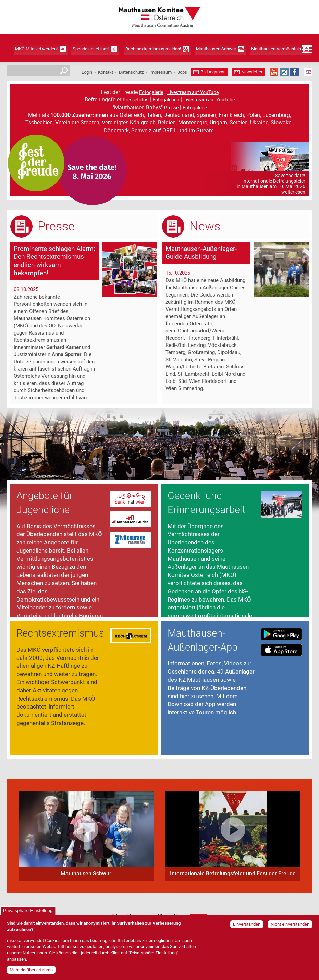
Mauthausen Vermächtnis (276, 49)
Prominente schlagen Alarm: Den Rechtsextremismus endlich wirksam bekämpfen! (54, 261)
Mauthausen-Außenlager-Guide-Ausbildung (201, 253)
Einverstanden (247, 924)
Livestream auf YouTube (193, 92)
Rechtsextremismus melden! (153, 49)
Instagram (284, 72)
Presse (171, 108)
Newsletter (252, 72)
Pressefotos (136, 100)
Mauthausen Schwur (216, 49)
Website (130, 499)
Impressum (161, 72)
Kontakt (106, 72)
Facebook (295, 72)
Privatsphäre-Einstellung (28, 911)
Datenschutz (131, 72)
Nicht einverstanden (290, 924)
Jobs (182, 72)
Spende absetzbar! (91, 49)
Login (87, 72)
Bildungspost (213, 72)
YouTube (274, 72)
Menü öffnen (307, 49)
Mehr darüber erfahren (31, 970)
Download (281, 634)
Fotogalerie (151, 92)
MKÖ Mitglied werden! (36, 49)
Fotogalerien (166, 100)
